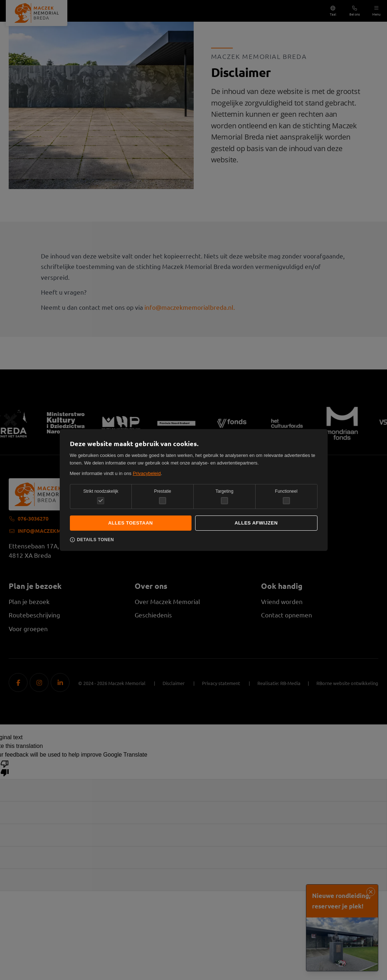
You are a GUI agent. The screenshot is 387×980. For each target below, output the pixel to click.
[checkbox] (163, 501)
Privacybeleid (147, 473)
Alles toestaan (131, 523)
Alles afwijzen (256, 523)
